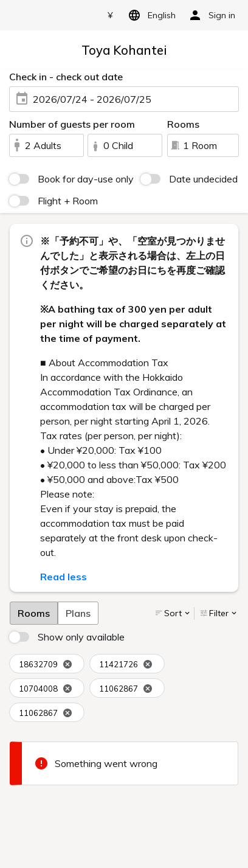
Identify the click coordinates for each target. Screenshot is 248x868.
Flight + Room (68, 201)
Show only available (81, 637)
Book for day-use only (86, 179)
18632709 (46, 665)
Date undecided (203, 179)
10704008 (46, 689)
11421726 (126, 665)
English (150, 15)
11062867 (126, 689)
